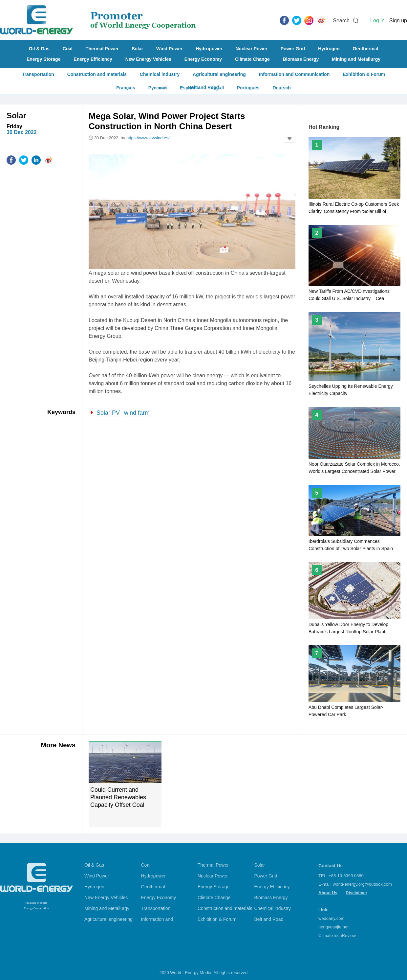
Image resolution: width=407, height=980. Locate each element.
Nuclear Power (252, 49)
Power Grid (293, 49)
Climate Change (252, 59)
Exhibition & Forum (364, 74)
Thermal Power (102, 49)
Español (189, 88)
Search (341, 21)
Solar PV (108, 413)
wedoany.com (331, 918)
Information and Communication (294, 74)
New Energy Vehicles (148, 59)
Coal (68, 49)
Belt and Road (269, 919)
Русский (158, 88)
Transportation (38, 74)
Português (248, 88)
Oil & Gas (39, 49)
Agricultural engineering (219, 74)
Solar (137, 49)
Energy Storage (43, 59)
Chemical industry (160, 74)
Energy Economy (203, 59)
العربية (217, 88)
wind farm (137, 413)
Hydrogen (329, 49)
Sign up (398, 21)
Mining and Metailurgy (356, 59)
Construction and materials (97, 74)
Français (126, 88)
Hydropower (209, 49)
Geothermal (365, 49)
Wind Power (169, 49)
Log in (377, 21)
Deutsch (282, 88)
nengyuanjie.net (333, 927)
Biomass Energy (301, 59)
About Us (328, 893)
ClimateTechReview (337, 935)
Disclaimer (356, 893)
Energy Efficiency (93, 59)
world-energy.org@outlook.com (362, 884)
